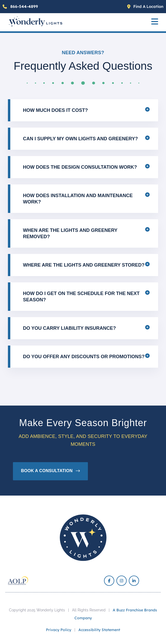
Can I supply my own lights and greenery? (80, 139)
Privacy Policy (59, 630)
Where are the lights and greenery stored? (84, 265)
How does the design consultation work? (80, 167)
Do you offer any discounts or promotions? (84, 357)
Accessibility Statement (99, 630)
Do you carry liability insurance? (69, 328)
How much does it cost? (55, 110)
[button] (155, 22)
